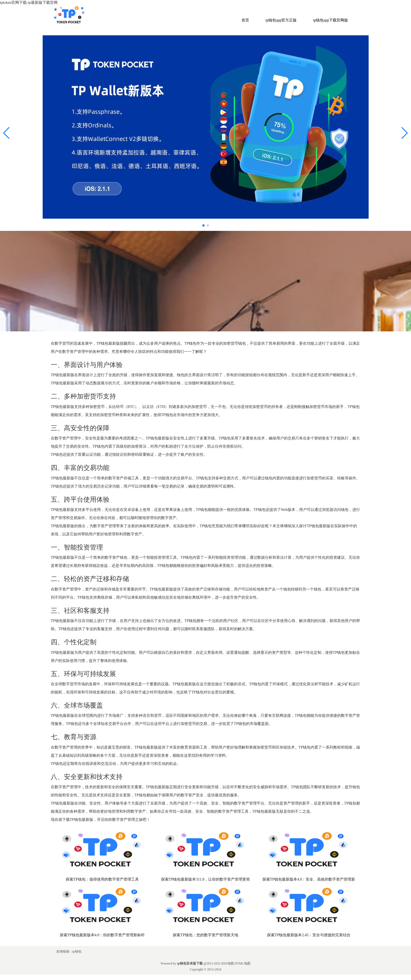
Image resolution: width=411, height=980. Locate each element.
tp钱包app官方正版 (281, 20)
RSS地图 (228, 963)
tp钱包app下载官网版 (330, 20)
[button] (405, 133)
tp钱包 (77, 951)
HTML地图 (243, 963)
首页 (245, 20)
